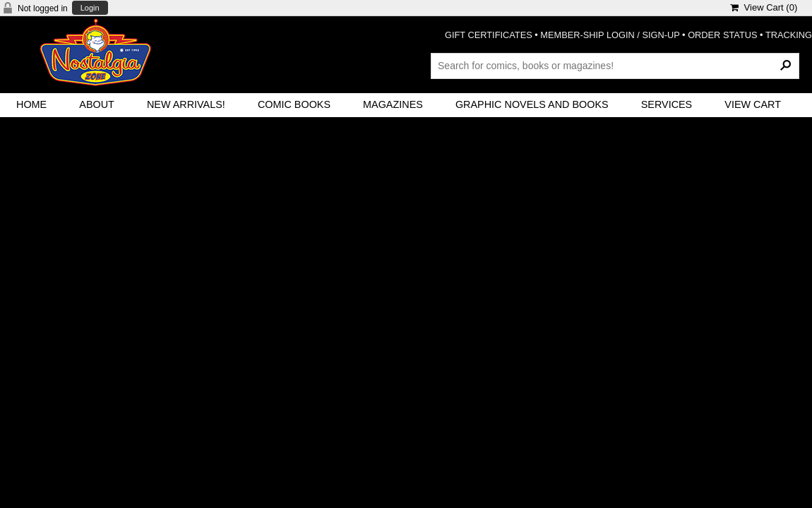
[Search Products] (615, 66)
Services (667, 104)
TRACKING (789, 35)
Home (31, 104)
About (97, 104)
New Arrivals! (186, 104)
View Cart (753, 104)
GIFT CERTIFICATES (489, 35)
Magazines (393, 104)
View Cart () (764, 7)
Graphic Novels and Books (532, 104)
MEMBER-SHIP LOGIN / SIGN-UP (610, 35)
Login (90, 8)
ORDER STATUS (722, 35)
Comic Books (294, 104)
